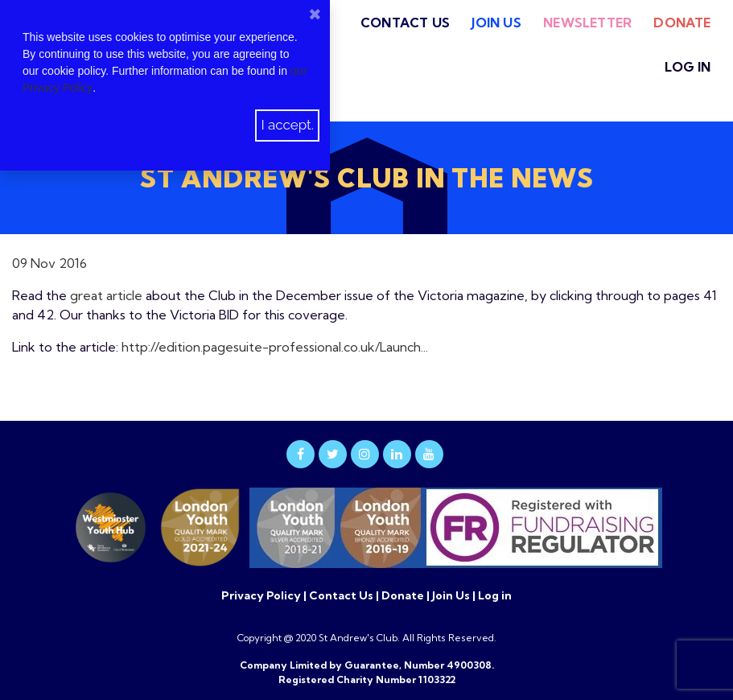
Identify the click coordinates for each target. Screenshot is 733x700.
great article (106, 295)
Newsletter (587, 23)
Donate (682, 23)
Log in (688, 67)
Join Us (496, 23)
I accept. (287, 125)
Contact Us (405, 23)
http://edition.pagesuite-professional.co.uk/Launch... (275, 347)
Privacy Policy (262, 595)
